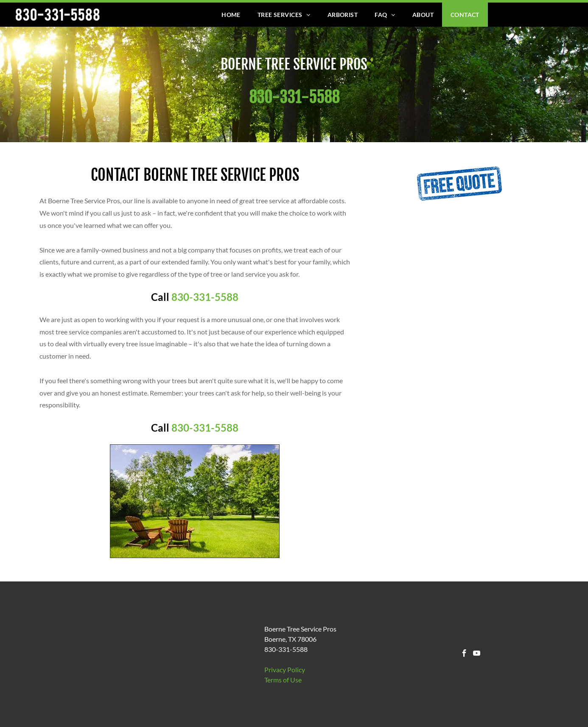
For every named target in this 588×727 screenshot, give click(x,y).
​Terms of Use (283, 680)
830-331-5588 (205, 297)
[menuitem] (231, 15)
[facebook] (464, 654)
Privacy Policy (285, 669)
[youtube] (477, 654)
